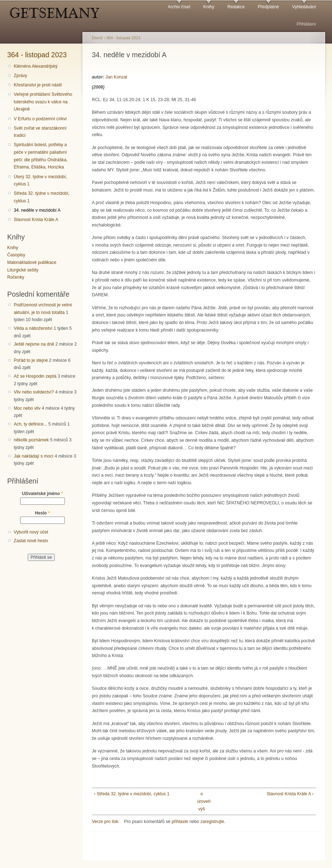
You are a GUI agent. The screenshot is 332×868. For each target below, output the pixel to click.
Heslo (42, 513)
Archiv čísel (179, 7)
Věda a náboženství (33, 328)
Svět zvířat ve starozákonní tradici (40, 132)
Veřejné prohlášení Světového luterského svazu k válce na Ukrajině (43, 102)
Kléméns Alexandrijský (36, 66)
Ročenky (16, 277)
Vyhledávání (304, 7)
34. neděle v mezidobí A (37, 210)
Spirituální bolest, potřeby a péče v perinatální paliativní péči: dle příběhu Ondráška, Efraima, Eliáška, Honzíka (41, 156)
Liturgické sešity (23, 270)
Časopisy (16, 255)
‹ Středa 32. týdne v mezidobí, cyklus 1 (132, 794)
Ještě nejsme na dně (34, 344)
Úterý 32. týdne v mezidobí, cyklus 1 (40, 181)
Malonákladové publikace (32, 262)
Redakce (236, 7)
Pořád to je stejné (31, 360)
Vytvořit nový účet (31, 532)
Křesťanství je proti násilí (38, 85)
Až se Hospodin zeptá (35, 376)
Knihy (209, 7)
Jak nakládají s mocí (33, 456)
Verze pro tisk (105, 822)
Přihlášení (306, 24)
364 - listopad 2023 (37, 55)
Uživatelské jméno (42, 494)
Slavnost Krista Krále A (36, 220)
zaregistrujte (212, 822)
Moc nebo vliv (27, 408)
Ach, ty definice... (30, 424)
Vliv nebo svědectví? (34, 392)
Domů (97, 38)
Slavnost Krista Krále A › (290, 794)
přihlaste (180, 822)
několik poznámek (31, 440)
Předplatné (268, 7)
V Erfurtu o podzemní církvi (40, 119)
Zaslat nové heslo (31, 541)
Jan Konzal (116, 77)
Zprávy (20, 76)
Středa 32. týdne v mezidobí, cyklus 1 (42, 197)
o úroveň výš (202, 801)
